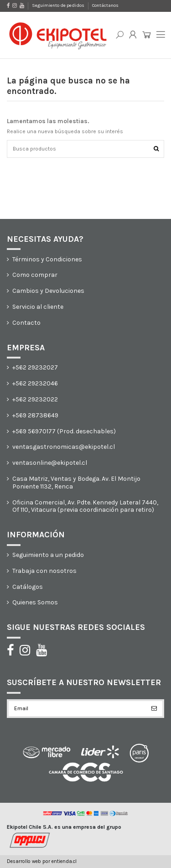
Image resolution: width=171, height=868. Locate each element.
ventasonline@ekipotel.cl (50, 463)
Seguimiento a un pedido (48, 555)
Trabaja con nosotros (44, 571)
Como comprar (35, 275)
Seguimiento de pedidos (59, 5)
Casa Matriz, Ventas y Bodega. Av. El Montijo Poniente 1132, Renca (76, 483)
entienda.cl (64, 861)
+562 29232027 (35, 368)
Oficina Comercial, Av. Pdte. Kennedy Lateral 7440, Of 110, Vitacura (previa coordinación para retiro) (85, 507)
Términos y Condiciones (47, 260)
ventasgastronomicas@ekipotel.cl (64, 447)
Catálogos (28, 587)
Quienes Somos (35, 603)
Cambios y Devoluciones (48, 291)
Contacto (26, 323)
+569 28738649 (35, 416)
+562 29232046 (35, 384)
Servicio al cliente (38, 307)
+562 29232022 (35, 400)
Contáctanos (105, 5)
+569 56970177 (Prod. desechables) (64, 431)
